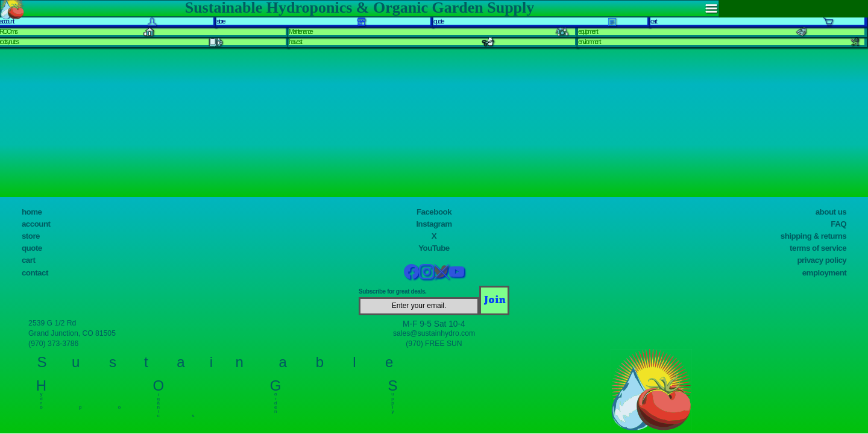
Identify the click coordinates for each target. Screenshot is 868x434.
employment (825, 273)
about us (831, 212)
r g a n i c (158, 403)
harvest (295, 42)
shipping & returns (813, 236)
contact (35, 273)
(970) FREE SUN (434, 344)
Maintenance (300, 31)
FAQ (838, 224)
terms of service (818, 248)
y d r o (41, 398)
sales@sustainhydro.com (434, 333)
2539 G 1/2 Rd (52, 323)
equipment (588, 31)
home (32, 212)
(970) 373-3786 (53, 344)
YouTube (434, 248)
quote (32, 248)
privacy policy (822, 260)
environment (589, 42)
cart (28, 260)
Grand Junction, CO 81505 (72, 333)
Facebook (434, 212)
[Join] (494, 300)
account (36, 224)
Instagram (434, 224)
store (31, 236)
